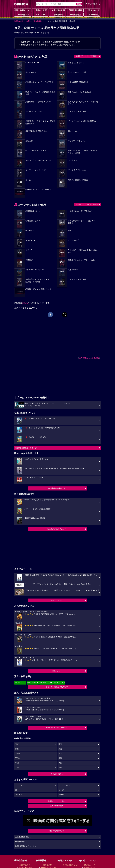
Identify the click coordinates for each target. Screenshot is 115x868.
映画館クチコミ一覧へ (57, 801)
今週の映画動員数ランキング (26, 448)
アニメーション (64, 785)
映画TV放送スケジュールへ (57, 728)
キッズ (61, 790)
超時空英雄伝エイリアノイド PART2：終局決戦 (37, 281)
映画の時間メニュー (23, 10)
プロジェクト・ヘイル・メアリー (39, 160)
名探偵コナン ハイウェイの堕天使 (39, 82)
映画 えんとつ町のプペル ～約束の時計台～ (83, 103)
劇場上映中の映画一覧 (57, 488)
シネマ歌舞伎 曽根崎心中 (78, 82)
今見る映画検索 (92, 4)
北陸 (60, 758)
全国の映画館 (47, 865)
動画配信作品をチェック (57, 529)
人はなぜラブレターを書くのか (38, 102)
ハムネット (72, 160)
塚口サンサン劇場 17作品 (30, 205)
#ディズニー (59, 683)
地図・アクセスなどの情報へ (87, 56)
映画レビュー (57, 671)
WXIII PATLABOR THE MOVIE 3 (38, 190)
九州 (17, 768)
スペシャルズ (73, 240)
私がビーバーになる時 (77, 72)
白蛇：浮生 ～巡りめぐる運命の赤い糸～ (83, 251)
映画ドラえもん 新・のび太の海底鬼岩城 (40, 93)
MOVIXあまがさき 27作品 (31, 57)
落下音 (28, 180)
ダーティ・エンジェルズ (35, 170)
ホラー (61, 795)
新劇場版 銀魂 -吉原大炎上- (37, 131)
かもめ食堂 (30, 231)
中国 (17, 763)
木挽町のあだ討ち (33, 211)
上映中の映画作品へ (23, 837)
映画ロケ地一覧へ (57, 806)
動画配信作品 (75, 14)
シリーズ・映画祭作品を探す (57, 687)
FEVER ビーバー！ (33, 63)
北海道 (18, 754)
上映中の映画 (40, 10)
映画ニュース (40, 14)
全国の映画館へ (57, 774)
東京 (17, 744)
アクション (19, 785)
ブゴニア (29, 260)
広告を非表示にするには (89, 358)
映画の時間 (19, 21)
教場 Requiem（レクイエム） (80, 92)
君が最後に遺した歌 (34, 111)
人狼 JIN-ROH (73, 270)
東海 (60, 749)
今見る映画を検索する (35, 21)
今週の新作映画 (57, 10)
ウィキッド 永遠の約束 (77, 111)
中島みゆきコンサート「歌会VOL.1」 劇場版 (83, 222)
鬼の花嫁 (29, 141)
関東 (60, 744)
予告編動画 (57, 14)
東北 (60, 754)
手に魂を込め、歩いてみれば (80, 211)
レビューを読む (92, 14)
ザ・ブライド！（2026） (78, 170)
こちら (25, 303)
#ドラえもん (19, 683)
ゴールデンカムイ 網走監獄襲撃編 (82, 121)
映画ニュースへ (57, 600)
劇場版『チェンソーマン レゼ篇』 (82, 260)
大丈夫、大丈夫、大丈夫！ (79, 180)
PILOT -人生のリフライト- (36, 151)
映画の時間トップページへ (25, 846)
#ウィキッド (32, 683)
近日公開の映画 (75, 10)
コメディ (19, 795)
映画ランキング (92, 10)
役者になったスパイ (34, 221)
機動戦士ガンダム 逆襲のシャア (38, 289)
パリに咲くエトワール (77, 141)
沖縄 (60, 768)
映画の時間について (57, 831)
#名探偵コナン (45, 683)
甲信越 (18, 758)
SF (16, 790)
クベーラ (29, 250)
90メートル (72, 131)
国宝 (70, 231)
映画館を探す (23, 14)
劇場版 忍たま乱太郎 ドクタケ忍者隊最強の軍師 (41, 122)
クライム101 (31, 240)
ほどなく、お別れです (77, 63)
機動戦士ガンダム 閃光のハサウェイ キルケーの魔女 (83, 152)
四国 (60, 763)
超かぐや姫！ (31, 72)
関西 (17, 749)
